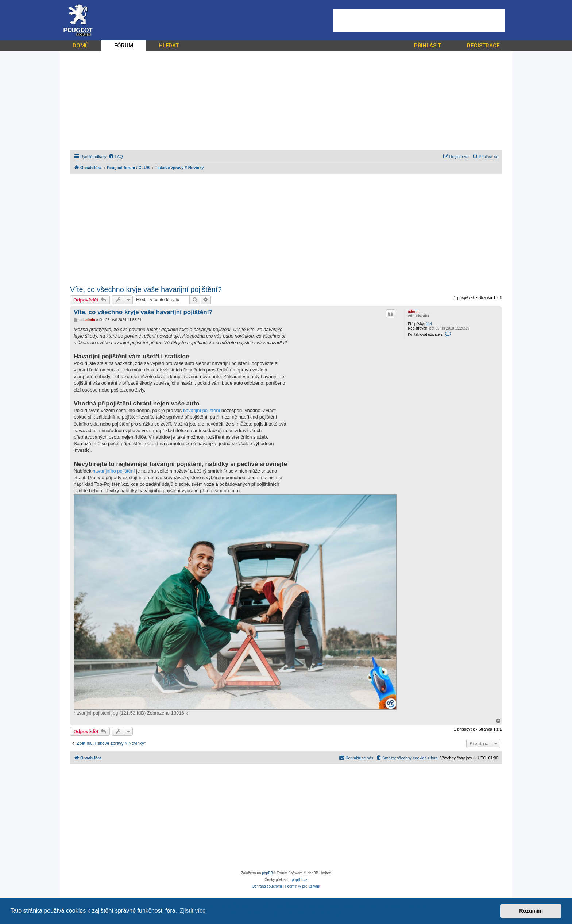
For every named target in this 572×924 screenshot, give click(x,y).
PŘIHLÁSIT (428, 46)
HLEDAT (169, 46)
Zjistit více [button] (193, 911)
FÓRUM (124, 46)
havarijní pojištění (202, 410)
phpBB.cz (300, 880)
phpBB (267, 873)
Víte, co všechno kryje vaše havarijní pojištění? (146, 289)
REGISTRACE (483, 46)
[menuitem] (116, 157)
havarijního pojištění (114, 471)
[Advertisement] (419, 20)
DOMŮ (81, 46)
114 (429, 324)
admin (413, 311)
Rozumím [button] (531, 911)
